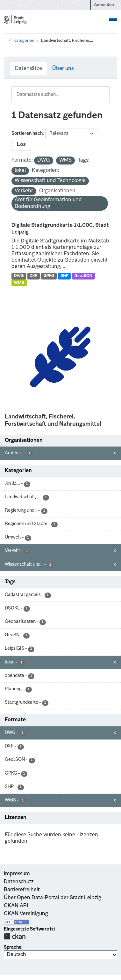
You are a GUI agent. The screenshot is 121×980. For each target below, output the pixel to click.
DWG (19, 276)
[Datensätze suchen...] (60, 95)
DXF (33, 276)
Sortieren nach (27, 134)
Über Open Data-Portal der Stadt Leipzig (53, 898)
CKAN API (16, 906)
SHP (64, 276)
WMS (19, 283)
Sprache (13, 947)
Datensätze (28, 69)
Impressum (17, 874)
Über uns (63, 69)
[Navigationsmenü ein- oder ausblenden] (113, 19)
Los (21, 145)
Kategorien (24, 41)
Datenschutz (19, 882)
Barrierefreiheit (22, 890)
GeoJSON (83, 276)
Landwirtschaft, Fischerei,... (67, 41)
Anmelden (104, 5)
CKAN (15, 936)
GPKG (49, 276)
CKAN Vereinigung (26, 914)
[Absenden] (105, 90)
